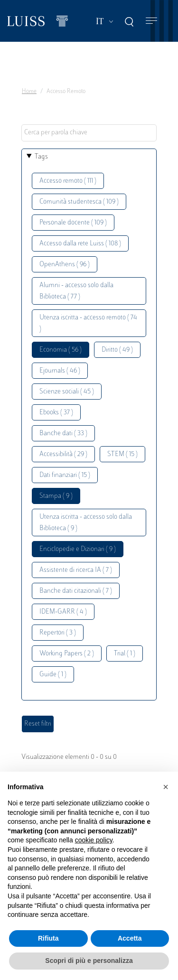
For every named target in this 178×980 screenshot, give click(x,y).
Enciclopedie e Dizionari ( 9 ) (78, 549)
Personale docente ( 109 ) (73, 223)
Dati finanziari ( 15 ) (65, 475)
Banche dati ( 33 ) (63, 434)
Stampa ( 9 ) (56, 496)
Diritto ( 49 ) (117, 350)
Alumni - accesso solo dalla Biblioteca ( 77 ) (76, 291)
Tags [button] (41, 157)
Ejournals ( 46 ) (60, 371)
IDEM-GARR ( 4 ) (63, 612)
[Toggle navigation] (151, 21)
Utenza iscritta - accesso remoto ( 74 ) (88, 323)
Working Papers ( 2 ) (67, 654)
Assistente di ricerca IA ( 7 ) (76, 570)
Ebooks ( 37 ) (56, 413)
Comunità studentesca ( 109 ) (79, 202)
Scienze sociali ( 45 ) (67, 392)
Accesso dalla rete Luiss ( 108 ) (80, 244)
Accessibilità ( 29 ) (63, 454)
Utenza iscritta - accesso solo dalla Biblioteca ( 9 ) (86, 523)
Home (29, 92)
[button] (166, 787)
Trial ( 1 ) (125, 654)
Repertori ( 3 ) (58, 633)
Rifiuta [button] (48, 938)
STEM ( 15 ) (122, 454)
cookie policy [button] (94, 840)
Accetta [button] (130, 938)
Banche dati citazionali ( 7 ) (76, 591)
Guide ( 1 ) (53, 675)
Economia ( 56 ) (61, 350)
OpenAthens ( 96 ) (65, 265)
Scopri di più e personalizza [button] (89, 961)
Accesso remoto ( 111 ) (68, 181)
